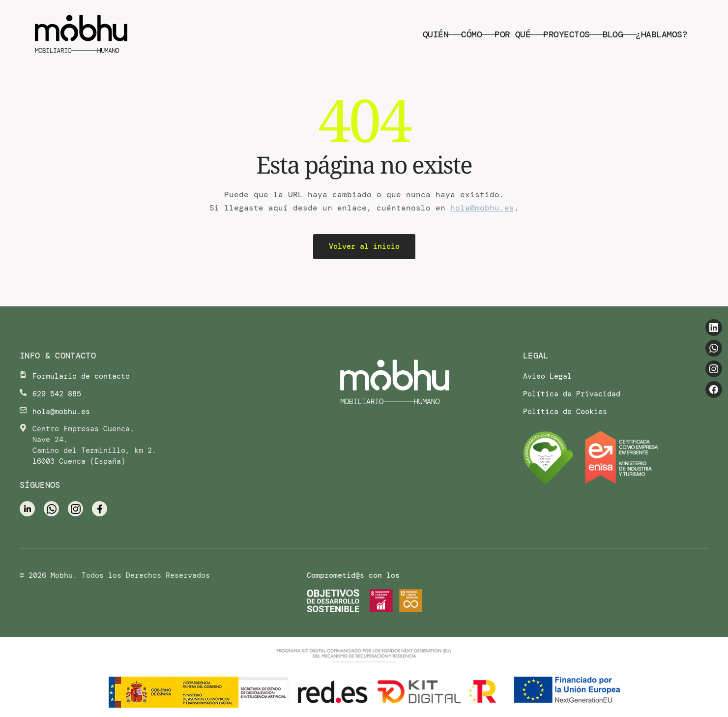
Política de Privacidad (572, 394)
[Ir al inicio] (395, 383)
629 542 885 (57, 394)
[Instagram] (714, 369)
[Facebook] (714, 389)
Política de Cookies (565, 412)
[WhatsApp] (714, 348)
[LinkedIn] (714, 328)
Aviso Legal (547, 376)
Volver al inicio (364, 246)
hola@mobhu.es (482, 208)
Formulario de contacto (81, 376)
